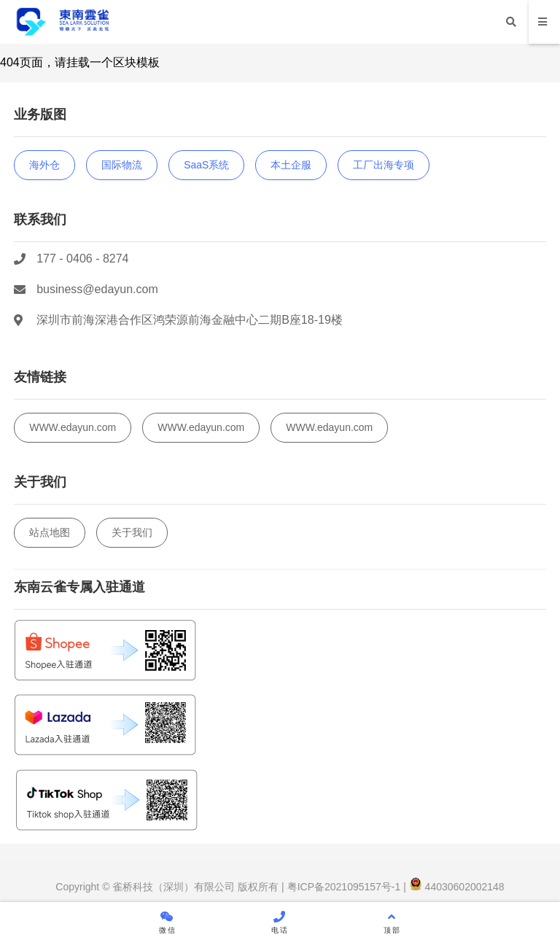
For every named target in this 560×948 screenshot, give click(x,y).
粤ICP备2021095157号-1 (343, 887)
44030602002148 (457, 887)
